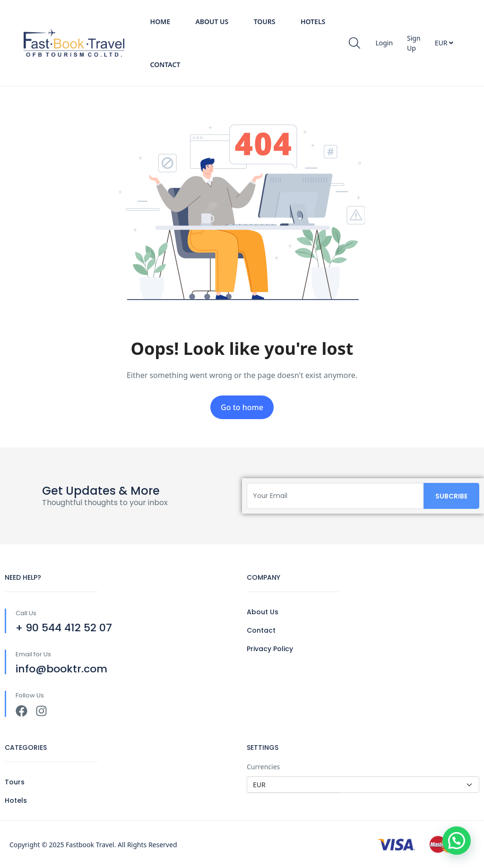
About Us (212, 21)
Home (160, 21)
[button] (457, 841)
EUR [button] (444, 43)
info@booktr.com (61, 669)
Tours (265, 21)
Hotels (313, 21)
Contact (165, 64)
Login (384, 43)
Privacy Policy (270, 649)
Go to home (242, 407)
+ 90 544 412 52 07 (64, 628)
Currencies (263, 767)
